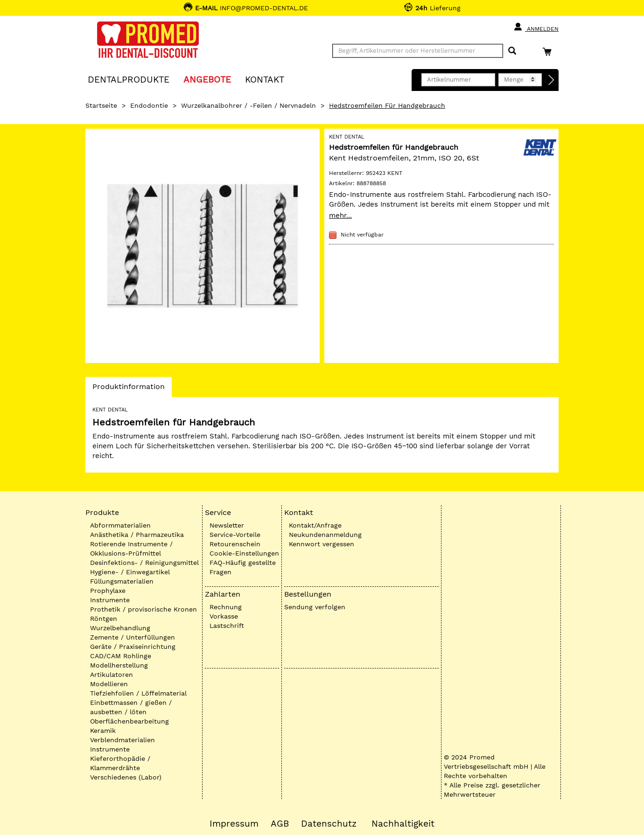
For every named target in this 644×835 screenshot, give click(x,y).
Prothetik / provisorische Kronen (143, 609)
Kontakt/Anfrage (315, 525)
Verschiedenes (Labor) (126, 777)
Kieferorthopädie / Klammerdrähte (120, 763)
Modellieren (109, 684)
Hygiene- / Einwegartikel (130, 572)
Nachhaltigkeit (403, 824)
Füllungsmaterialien (122, 581)
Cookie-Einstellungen (244, 553)
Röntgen (104, 619)
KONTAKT (265, 79)
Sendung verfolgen (315, 607)
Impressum (234, 824)
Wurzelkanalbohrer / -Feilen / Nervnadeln (248, 105)
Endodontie (149, 105)
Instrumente (110, 600)
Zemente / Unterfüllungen (133, 637)
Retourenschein (235, 544)
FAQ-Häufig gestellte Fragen (243, 567)
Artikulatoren (112, 675)
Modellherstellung (119, 665)
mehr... (340, 216)
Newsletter (227, 525)
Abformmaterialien (120, 525)
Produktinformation (128, 389)
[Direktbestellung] (552, 80)
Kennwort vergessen (322, 544)
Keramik (103, 731)
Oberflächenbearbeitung (129, 721)
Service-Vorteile (235, 535)
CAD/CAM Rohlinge (121, 656)
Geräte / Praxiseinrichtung (133, 647)
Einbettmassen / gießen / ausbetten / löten (131, 707)
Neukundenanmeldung (325, 535)
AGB (280, 824)
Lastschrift (227, 626)
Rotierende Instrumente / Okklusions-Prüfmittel (131, 549)
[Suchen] (512, 51)
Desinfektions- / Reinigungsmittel (144, 563)
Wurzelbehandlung (120, 628)
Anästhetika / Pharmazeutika (137, 535)
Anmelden (536, 27)
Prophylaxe (108, 591)
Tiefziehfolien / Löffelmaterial (138, 693)
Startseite (101, 105)
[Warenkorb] (549, 52)
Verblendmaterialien (122, 740)
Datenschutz (329, 824)
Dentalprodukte (129, 79)
